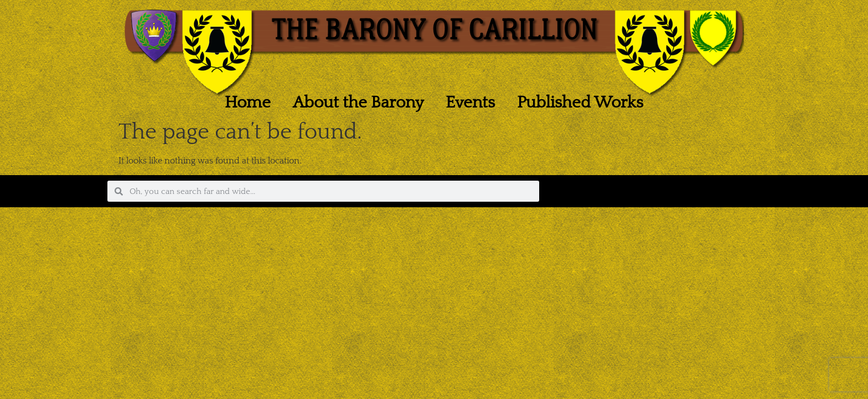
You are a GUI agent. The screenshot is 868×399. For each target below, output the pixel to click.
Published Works (580, 103)
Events (470, 103)
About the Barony (358, 103)
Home (248, 103)
